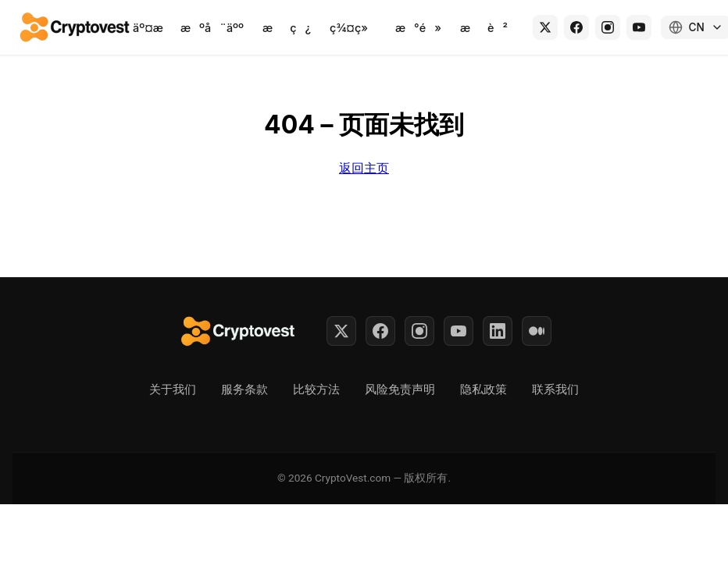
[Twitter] (341, 331)
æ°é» (418, 28)
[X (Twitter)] (545, 27)
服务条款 (244, 389)
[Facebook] (576, 27)
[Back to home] (76, 27)
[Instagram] (608, 27)
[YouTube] (639, 27)
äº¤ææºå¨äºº (188, 28)
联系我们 (555, 389)
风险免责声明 (400, 389)
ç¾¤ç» (353, 28)
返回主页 (364, 168)
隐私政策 (484, 389)
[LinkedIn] (498, 331)
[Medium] (537, 331)
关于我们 (173, 389)
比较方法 (316, 389)
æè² (484, 28)
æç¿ (287, 28)
